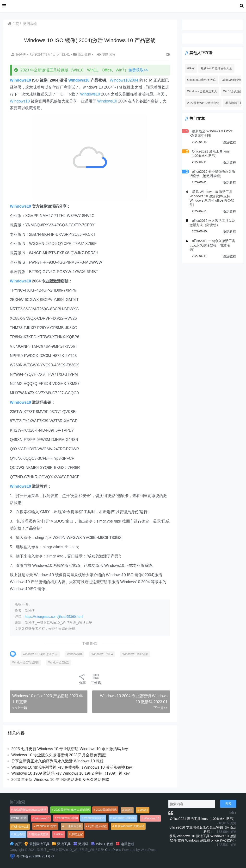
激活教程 (30, 24)
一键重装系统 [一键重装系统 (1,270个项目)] (73, 826)
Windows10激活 (59, 663)
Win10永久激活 (233, 91)
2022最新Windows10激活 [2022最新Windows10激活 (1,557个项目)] (30, 810)
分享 (82, 679)
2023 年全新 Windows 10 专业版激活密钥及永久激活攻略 (60, 780)
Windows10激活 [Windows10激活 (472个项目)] (94, 818)
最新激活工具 (37, 844)
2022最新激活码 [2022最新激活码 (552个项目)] (107, 810)
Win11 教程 (102, 844)
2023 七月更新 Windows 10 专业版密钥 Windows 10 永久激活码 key (70, 749)
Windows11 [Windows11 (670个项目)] (21, 827)
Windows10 (20, 80)
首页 (16, 844)
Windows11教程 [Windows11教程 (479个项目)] (46, 826)
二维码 (96, 679)
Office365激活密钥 (234, 80)
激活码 (81, 844)
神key (191, 68)
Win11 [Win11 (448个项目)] (144, 810)
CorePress (113, 850)
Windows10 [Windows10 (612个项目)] (42, 818)
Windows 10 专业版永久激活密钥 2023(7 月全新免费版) (59, 755)
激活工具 (61, 844)
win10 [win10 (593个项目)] (128, 810)
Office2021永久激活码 (201, 80)
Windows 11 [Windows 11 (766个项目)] (152, 818)
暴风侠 (19, 54)
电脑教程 (125, 844)
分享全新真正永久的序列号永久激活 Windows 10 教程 (57, 761)
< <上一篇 (20, 708)
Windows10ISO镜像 (135, 654)
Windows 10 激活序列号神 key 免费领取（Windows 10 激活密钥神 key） (74, 767)
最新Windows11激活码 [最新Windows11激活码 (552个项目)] (129, 826)
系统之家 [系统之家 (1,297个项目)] (77, 834)
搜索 (228, 804)
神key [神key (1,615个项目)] (60, 834)
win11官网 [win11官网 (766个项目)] (20, 818)
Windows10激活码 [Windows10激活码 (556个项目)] (124, 818)
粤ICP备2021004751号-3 (35, 856)
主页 (13, 24)
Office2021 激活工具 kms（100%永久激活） (203, 819)
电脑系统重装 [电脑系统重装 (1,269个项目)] (40, 834)
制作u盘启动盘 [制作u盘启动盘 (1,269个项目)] (98, 826)
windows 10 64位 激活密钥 (40, 654)
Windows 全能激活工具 (202, 91)
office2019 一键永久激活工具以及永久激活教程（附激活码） (212, 245)
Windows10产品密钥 (25, 663)
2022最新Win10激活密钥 (203, 103)
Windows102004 (124, 80)
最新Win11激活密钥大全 (216, 68)
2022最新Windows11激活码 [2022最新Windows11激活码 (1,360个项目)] (72, 810)
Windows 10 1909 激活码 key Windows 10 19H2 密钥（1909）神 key (71, 773)
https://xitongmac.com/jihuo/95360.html (54, 617)
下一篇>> (160, 708)
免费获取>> (138, 70)
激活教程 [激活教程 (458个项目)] (19, 834)
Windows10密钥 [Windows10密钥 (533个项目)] (68, 818)
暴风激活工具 (234, 103)
